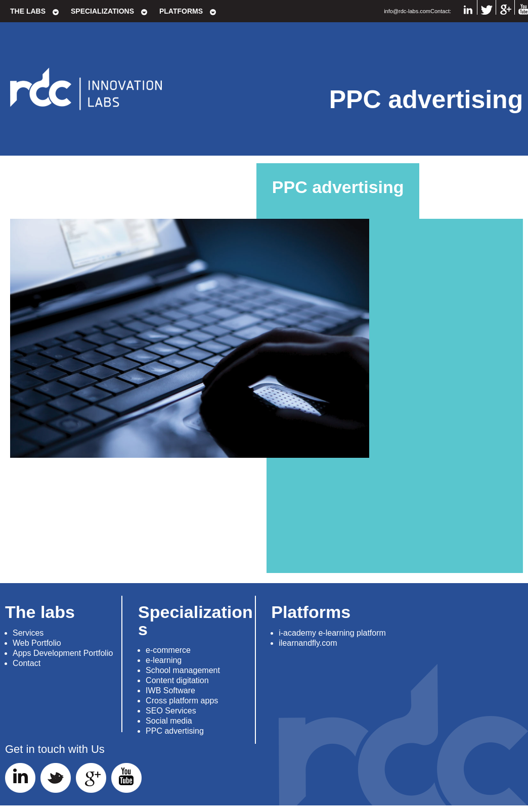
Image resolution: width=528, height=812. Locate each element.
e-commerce (168, 650)
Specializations (102, 11)
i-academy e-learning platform (332, 633)
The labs (28, 11)
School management (183, 670)
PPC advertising (175, 731)
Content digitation (177, 680)
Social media (169, 721)
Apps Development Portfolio (63, 653)
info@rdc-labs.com (407, 11)
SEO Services (171, 711)
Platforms (181, 11)
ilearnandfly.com (308, 643)
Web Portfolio (37, 643)
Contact (27, 663)
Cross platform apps (182, 701)
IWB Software (170, 690)
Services (28, 633)
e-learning (164, 660)
